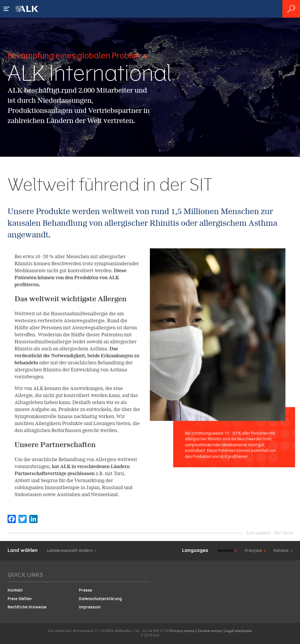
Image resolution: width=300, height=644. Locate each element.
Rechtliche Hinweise (27, 607)
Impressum (90, 607)
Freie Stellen (20, 599)
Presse (85, 590)
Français (253, 551)
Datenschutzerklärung (100, 599)
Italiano (281, 551)
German (225, 551)
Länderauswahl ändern (70, 551)
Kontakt (15, 590)
